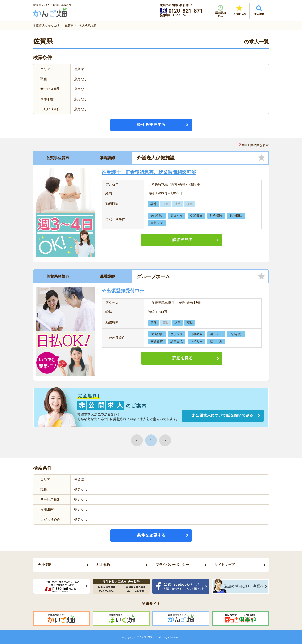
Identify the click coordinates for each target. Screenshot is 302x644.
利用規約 (103, 565)
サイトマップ (225, 565)
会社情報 (44, 565)
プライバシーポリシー (172, 565)
